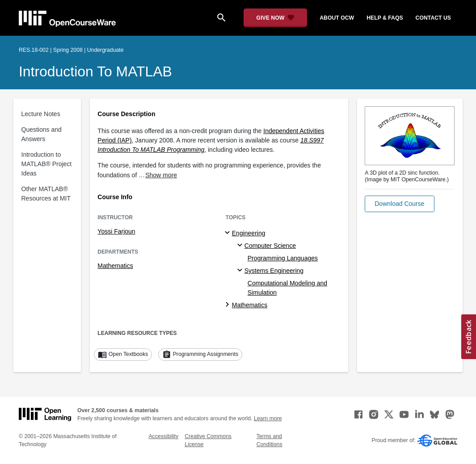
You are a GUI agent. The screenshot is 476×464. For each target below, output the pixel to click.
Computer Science (270, 246)
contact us (433, 18)
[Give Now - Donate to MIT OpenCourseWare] (276, 18)
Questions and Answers (42, 134)
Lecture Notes (41, 114)
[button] (399, 204)
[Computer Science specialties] (241, 246)
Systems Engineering (274, 271)
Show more (161, 175)
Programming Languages (283, 258)
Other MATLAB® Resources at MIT (46, 194)
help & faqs (385, 18)
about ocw (337, 18)
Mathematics (115, 266)
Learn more (268, 418)
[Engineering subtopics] (229, 233)
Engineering (249, 233)
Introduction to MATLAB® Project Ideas (47, 164)
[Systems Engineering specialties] (241, 271)
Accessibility (163, 436)
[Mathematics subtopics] (229, 305)
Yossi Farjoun (116, 231)
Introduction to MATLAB (95, 71)
